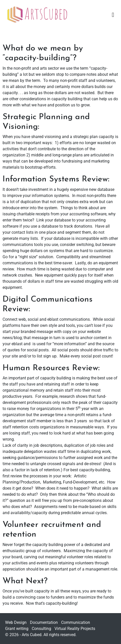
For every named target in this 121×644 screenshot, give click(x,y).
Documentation (44, 622)
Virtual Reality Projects (75, 629)
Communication (76, 622)
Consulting (41, 629)
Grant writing (17, 629)
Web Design (16, 622)
